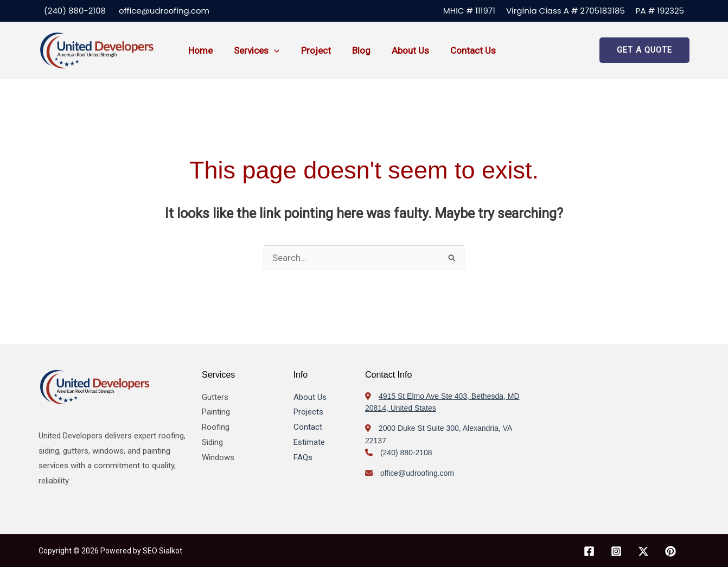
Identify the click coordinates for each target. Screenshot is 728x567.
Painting (216, 412)
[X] (643, 551)
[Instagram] (616, 551)
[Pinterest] (670, 551)
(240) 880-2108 (75, 11)
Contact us (458, 50)
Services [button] (253, 50)
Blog (352, 50)
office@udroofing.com (164, 11)
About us (398, 50)
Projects (308, 412)
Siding (212, 442)
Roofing (216, 427)
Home (199, 50)
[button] (270, 50)
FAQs (303, 457)
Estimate (309, 442)
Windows (218, 457)
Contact (308, 427)
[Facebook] (589, 551)
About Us (310, 397)
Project (309, 50)
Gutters (215, 397)
